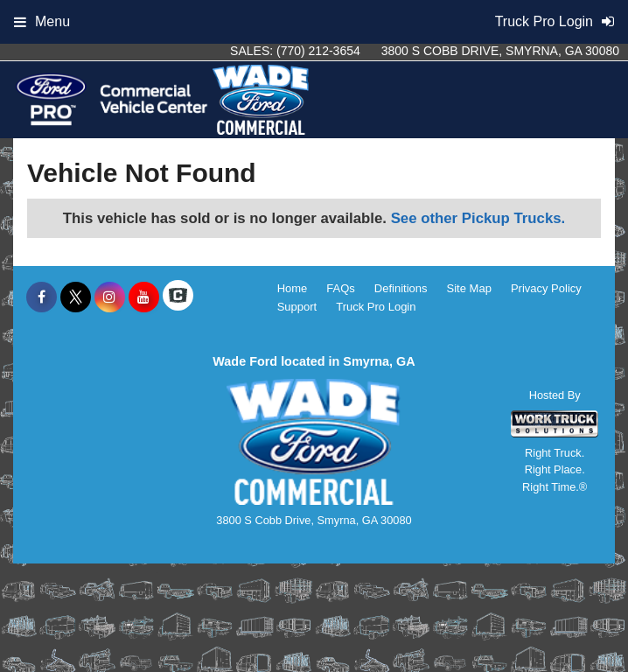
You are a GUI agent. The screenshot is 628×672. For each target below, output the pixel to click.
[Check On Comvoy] (178, 297)
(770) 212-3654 (318, 51)
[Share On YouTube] (144, 297)
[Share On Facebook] (42, 297)
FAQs (341, 288)
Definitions (401, 288)
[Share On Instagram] (110, 297)
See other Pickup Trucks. (478, 218)
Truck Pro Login (376, 307)
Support (297, 307)
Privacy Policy (546, 288)
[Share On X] (76, 297)
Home (293, 288)
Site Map (469, 288)
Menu (42, 21)
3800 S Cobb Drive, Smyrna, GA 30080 (500, 51)
